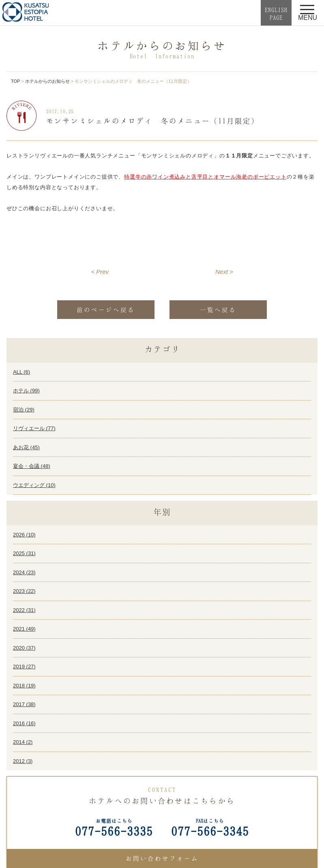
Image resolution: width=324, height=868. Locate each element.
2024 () (24, 572)
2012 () (23, 761)
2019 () (24, 667)
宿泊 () (24, 410)
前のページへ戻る (106, 310)
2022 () (24, 610)
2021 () (24, 629)
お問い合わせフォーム (162, 858)
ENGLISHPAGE (276, 14)
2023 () (24, 591)
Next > (224, 272)
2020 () (24, 648)
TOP (15, 81)
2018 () (24, 686)
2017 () (24, 704)
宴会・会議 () (32, 466)
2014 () (23, 742)
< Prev (100, 272)
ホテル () (26, 391)
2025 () (24, 553)
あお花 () (26, 447)
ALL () (21, 372)
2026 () (24, 535)
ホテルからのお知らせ (47, 81)
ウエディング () (34, 485)
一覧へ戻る (218, 310)
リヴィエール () (34, 428)
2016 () (24, 723)
